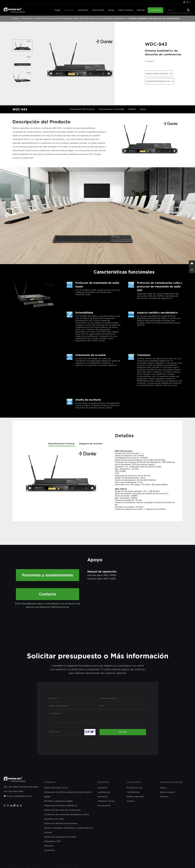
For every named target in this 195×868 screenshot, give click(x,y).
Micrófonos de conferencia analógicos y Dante (67, 815)
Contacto (48, 594)
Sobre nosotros (126, 10)
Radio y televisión (135, 797)
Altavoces (49, 846)
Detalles (132, 109)
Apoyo (111, 10)
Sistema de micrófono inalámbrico (61, 806)
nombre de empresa (171, 782)
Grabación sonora (106, 801)
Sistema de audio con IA (56, 788)
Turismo (131, 801)
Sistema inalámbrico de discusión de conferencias (154, 19)
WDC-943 (20, 109)
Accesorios (49, 850)
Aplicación (83, 10)
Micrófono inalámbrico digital (58, 801)
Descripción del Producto (82, 109)
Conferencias (133, 792)
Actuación (102, 788)
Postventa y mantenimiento (48, 575)
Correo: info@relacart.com (18, 796)
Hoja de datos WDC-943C (102, 579)
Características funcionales (111, 109)
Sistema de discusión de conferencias (54, 19)
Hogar (57, 10)
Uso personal (104, 806)
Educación (103, 797)
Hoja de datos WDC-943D (102, 575)
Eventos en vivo (134, 788)
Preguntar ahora (159, 74)
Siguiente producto (160, 81)
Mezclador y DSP (52, 841)
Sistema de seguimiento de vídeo (60, 837)
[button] (6, 216)
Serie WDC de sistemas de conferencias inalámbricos (101, 19)
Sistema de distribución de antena (61, 824)
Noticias (141, 10)
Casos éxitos (98, 10)
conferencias (104, 792)
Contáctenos (156, 10)
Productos (69, 10)
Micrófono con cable (54, 819)
